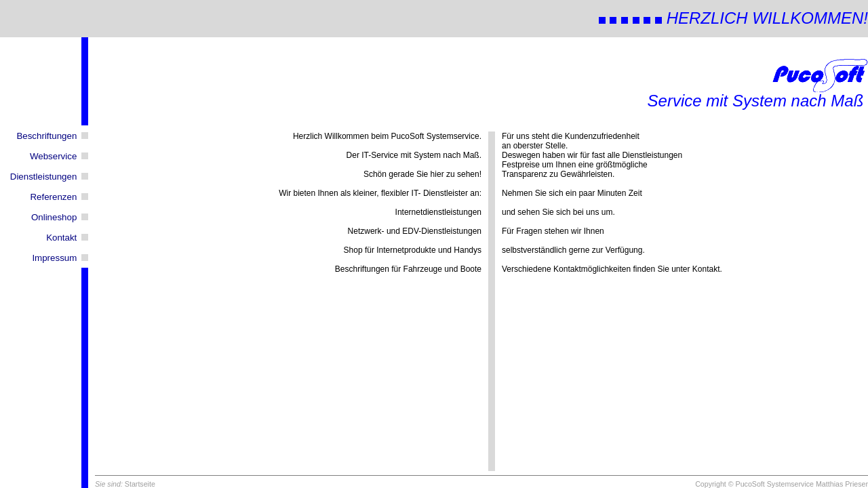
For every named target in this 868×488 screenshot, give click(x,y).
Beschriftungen (46, 136)
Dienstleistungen (44, 177)
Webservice (53, 156)
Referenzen (53, 197)
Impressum (54, 258)
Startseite (140, 484)
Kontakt (61, 238)
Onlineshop (54, 217)
